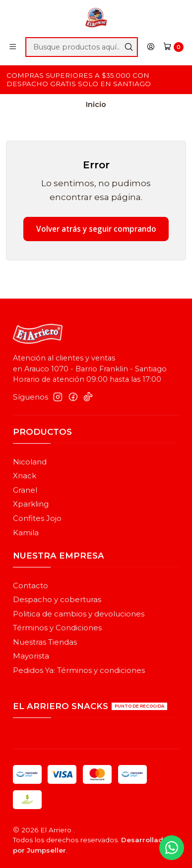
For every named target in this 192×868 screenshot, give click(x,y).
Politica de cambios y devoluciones (79, 614)
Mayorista (31, 656)
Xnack (25, 476)
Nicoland (30, 462)
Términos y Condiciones (57, 628)
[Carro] (173, 47)
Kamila (26, 533)
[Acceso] (151, 47)
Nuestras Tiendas (45, 642)
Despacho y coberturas (57, 600)
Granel (25, 490)
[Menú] (13, 47)
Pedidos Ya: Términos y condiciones (79, 670)
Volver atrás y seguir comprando (96, 229)
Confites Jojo (37, 518)
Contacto (31, 586)
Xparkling (31, 504)
